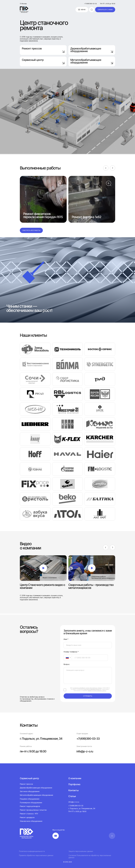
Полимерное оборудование (31, 802)
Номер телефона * (71, 652)
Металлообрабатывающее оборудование (36, 795)
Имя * (66, 639)
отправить (88, 696)
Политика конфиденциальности (32, 851)
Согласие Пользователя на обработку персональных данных (90, 856)
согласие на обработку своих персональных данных (87, 688)
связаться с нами (105, 10)
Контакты (73, 790)
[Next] (113, 168)
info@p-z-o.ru (85, 751)
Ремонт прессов (43, 50)
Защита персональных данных (81, 851)
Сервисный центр (43, 61)
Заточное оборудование (30, 791)
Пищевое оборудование (30, 799)
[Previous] (106, 168)
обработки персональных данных (97, 691)
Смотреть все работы (31, 230)
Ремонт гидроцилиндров (30, 806)
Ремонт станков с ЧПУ (29, 814)
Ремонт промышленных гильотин (33, 810)
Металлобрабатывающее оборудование (92, 61)
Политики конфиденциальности (92, 689)
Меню (82, 10)
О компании (75, 778)
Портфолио (74, 784)
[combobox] (68, 658)
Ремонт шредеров (27, 817)
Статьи (72, 796)
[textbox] (66, 658)
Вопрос (67, 664)
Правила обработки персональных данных (36, 855)
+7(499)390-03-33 (90, 4)
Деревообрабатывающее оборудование (92, 50)
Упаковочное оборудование (31, 821)
